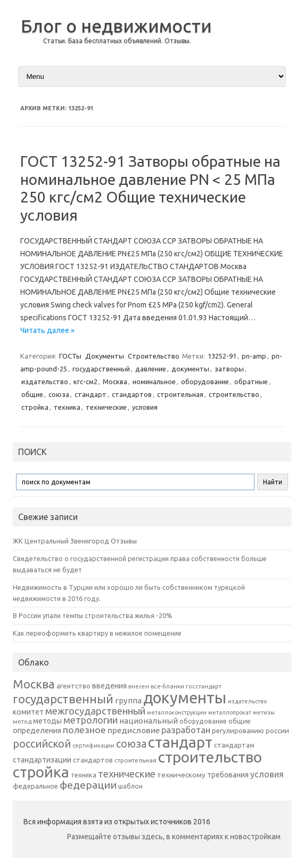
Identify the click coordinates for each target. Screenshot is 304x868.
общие (32, 394)
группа (128, 700)
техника (67, 407)
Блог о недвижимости (116, 26)
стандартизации (42, 760)
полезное (84, 730)
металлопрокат (230, 712)
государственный (101, 369)
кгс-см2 (85, 382)
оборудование (205, 382)
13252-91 (222, 356)
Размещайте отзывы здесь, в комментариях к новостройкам (174, 837)
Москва (115, 382)
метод (22, 721)
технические (106, 407)
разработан (186, 730)
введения (109, 686)
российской (42, 744)
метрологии (91, 720)
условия (145, 407)
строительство (234, 394)
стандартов (132, 394)
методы (47, 721)
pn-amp (254, 356)
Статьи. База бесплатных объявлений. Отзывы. (117, 41)
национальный (149, 721)
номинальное (154, 382)
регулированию (238, 731)
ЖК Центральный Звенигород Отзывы (75, 541)
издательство (45, 382)
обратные (251, 382)
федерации (88, 785)
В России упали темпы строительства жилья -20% (93, 615)
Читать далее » (47, 330)
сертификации (93, 745)
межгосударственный (95, 711)
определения (37, 731)
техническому (181, 775)
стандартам (234, 745)
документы (190, 369)
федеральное (35, 786)
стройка (35, 407)
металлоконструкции (177, 712)
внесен (139, 686)
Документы (105, 356)
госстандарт (204, 686)
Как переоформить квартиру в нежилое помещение (97, 633)
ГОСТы (70, 356)
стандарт (91, 394)
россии (277, 731)
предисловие (134, 730)
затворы (229, 369)
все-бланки (167, 686)
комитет (28, 712)
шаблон (130, 786)
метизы (264, 712)
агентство (73, 686)
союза (59, 394)
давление (151, 369)
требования (228, 775)
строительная (180, 394)
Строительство (154, 356)
